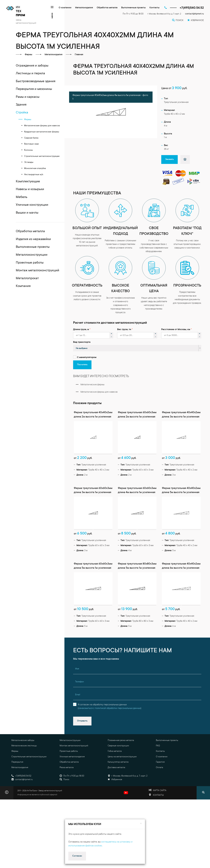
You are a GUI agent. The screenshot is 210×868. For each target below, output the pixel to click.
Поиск (64, 780)
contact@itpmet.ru (194, 14)
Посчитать (82, 365)
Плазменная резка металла (121, 740)
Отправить (82, 721)
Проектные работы (69, 751)
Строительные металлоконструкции (29, 757)
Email (78, 695)
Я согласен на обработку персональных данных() (110, 707)
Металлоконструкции (70, 740)
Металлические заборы (23, 740)
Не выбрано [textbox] (82, 348)
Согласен (77, 856)
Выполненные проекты (133, 8)
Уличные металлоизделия (72, 757)
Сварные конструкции (118, 746)
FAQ (158, 746)
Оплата (159, 768)
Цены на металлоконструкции (122, 757)
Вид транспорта (82, 342)
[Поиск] (203, 793)
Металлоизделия (84, 8)
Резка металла (67, 768)
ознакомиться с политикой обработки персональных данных (110, 708)
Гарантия (160, 762)
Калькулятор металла (118, 762)
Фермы (15, 751)
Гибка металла (115, 751)
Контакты (154, 8)
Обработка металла (107, 8)
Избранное (115, 780)
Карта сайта (160, 791)
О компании (65, 8)
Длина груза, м (81, 330)
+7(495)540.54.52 (192, 8)
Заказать (169, 159)
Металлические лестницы (24, 746)
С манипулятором (87, 358)
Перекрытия (17, 762)
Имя (77, 669)
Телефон (79, 682)
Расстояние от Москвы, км (176, 330)
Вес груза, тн (124, 330)
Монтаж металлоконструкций (74, 746)
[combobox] (137, 348)
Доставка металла (116, 768)
